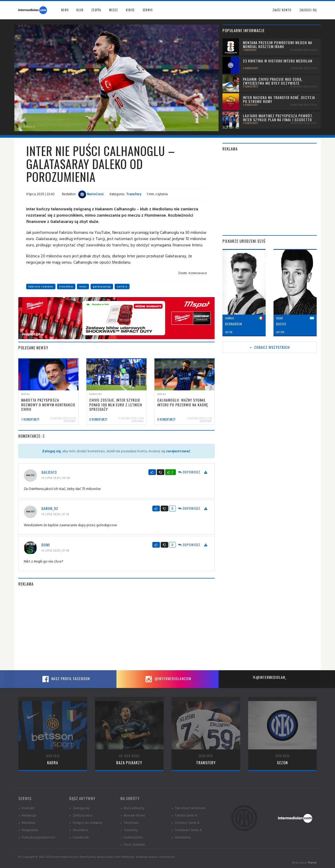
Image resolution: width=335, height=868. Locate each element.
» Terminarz (130, 822)
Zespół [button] (96, 10)
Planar (312, 862)
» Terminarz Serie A (187, 830)
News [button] (65, 10)
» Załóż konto (81, 815)
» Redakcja (27, 815)
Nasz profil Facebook (65, 679)
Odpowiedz (189, 472)
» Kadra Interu (132, 837)
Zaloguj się (308, 10)
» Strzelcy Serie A (185, 822)
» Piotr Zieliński (133, 844)
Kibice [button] (130, 10)
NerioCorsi (91, 194)
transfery (66, 287)
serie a (122, 287)
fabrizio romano (41, 287)
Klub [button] (80, 10)
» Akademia (181, 837)
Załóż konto (282, 10)
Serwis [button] (148, 10)
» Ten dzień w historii (188, 808)
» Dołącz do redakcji (86, 822)
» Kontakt (27, 808)
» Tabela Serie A (184, 815)
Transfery (134, 194)
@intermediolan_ (269, 677)
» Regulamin (28, 830)
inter (83, 287)
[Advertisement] (116, 628)
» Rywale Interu (133, 815)
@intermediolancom (168, 679)
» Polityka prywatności (37, 837)
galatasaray (102, 287)
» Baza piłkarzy (132, 808)
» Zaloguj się (79, 808)
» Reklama (27, 822)
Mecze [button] (114, 10)
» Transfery (129, 830)
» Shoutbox (79, 830)
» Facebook (79, 837)
